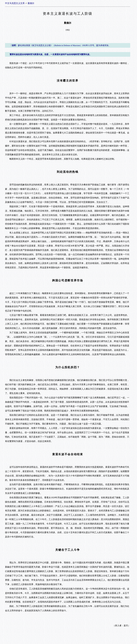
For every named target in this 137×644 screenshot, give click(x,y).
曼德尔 (31, 3)
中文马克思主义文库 (15, 3)
